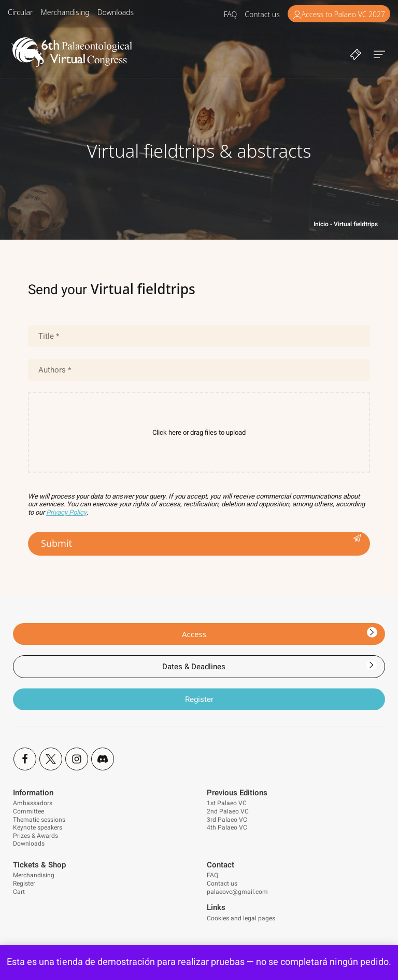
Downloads (29, 844)
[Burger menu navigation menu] (380, 53)
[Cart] (356, 53)
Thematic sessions (39, 820)
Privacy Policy (66, 512)
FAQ (212, 875)
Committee (29, 811)
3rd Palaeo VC (227, 820)
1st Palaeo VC (227, 803)
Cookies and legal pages (241, 918)
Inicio (321, 224)
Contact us (222, 884)
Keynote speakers (38, 827)
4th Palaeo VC (227, 827)
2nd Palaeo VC (228, 811)
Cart (19, 892)
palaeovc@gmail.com (237, 892)
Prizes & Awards (35, 836)
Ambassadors (33, 803)
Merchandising (34, 875)
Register (24, 884)
